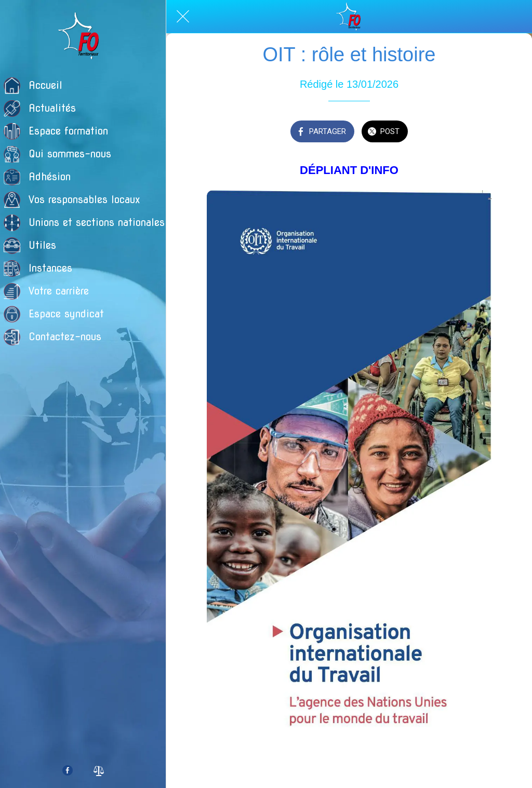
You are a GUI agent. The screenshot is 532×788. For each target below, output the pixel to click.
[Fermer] (183, 17)
